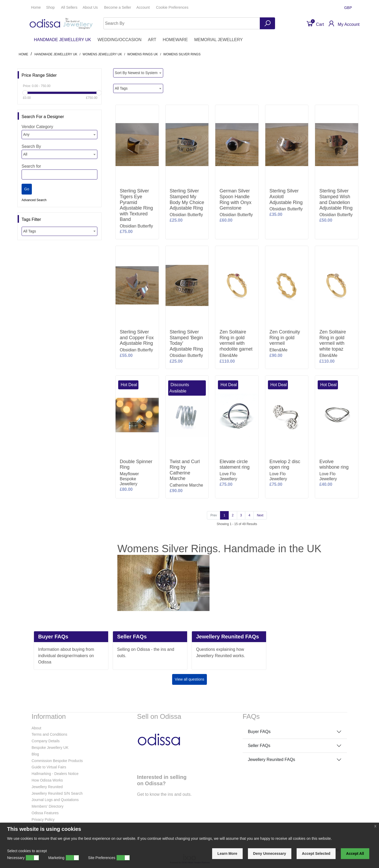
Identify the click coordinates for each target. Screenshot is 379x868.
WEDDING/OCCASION (119, 40)
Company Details (46, 741)
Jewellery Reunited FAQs (272, 760)
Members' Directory (48, 806)
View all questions (189, 679)
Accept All (355, 854)
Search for (31, 166)
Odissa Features (45, 813)
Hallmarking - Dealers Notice (55, 774)
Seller (118, 7)
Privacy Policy (43, 819)
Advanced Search (34, 200)
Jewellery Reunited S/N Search (57, 793)
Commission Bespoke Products (57, 761)
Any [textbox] (26, 134)
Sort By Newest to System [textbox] (136, 73)
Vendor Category (37, 127)
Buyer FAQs (259, 732)
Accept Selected (316, 854)
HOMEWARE (175, 40)
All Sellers (69, 7)
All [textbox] (25, 154)
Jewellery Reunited (47, 787)
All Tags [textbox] (30, 231)
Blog (35, 754)
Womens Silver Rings (182, 54)
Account (143, 7)
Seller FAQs (259, 746)
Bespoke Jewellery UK (50, 748)
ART (152, 40)
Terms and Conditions (49, 734)
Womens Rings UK (143, 54)
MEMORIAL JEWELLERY (218, 40)
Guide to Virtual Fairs (49, 767)
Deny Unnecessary (270, 854)
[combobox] (59, 135)
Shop (51, 7)
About (36, 728)
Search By (31, 146)
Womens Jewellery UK (102, 54)
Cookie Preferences (172, 7)
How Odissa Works (47, 780)
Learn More (227, 854)
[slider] (25, 93)
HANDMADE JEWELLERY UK (63, 40)
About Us (91, 7)
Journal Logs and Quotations (55, 800)
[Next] (260, 515)
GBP (349, 8)
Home (36, 7)
